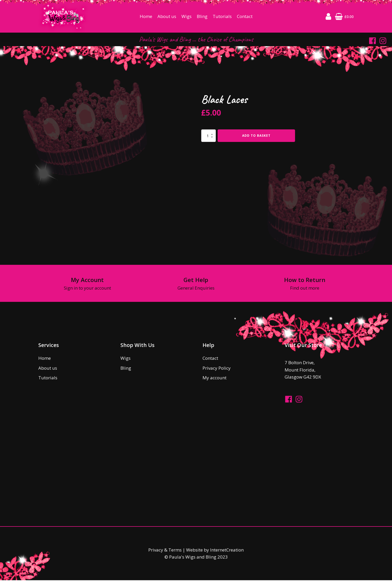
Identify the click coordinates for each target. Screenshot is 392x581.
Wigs (186, 17)
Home (146, 17)
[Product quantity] (209, 136)
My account (215, 378)
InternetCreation (227, 551)
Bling (202, 17)
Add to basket (256, 136)
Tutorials (222, 17)
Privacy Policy (217, 369)
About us (167, 17)
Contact (245, 17)
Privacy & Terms (165, 551)
